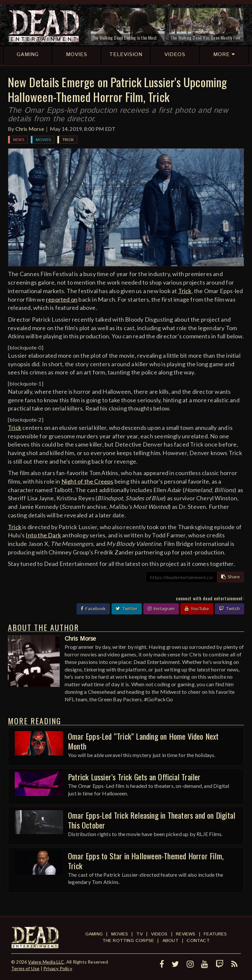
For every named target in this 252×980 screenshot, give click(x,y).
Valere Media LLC (46, 962)
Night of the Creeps (87, 481)
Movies (43, 140)
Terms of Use (25, 968)
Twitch (230, 609)
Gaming (94, 934)
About (170, 941)
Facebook (93, 609)
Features (215, 934)
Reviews (186, 934)
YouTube (197, 609)
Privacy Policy (58, 968)
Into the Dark (43, 535)
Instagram (161, 609)
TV (139, 934)
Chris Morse (30, 129)
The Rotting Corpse (128, 941)
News (19, 140)
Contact (198, 941)
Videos (159, 934)
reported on (62, 299)
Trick (68, 140)
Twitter (127, 609)
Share (231, 577)
